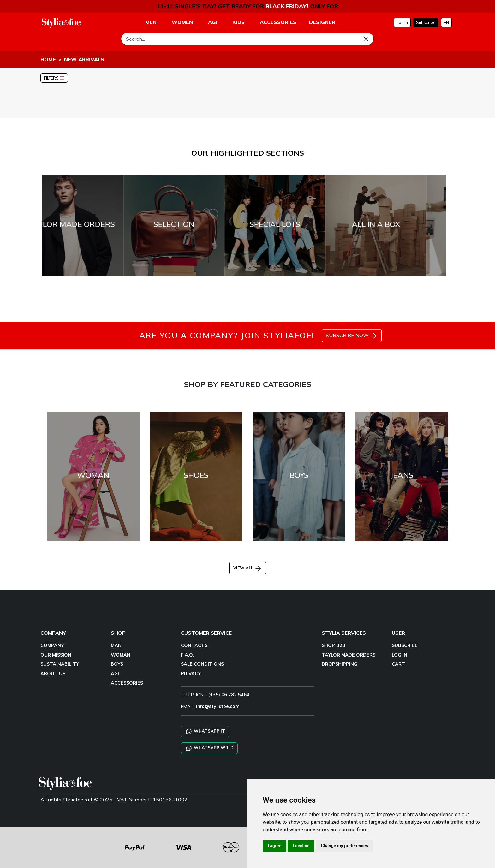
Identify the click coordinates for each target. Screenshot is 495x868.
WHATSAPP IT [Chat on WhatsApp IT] (205, 731)
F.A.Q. (187, 655)
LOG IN (400, 655)
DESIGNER (322, 22)
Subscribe (426, 22)
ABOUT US (53, 674)
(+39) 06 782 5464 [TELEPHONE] (229, 695)
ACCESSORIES (127, 683)
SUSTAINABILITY (60, 664)
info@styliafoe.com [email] (218, 706)
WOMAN (121, 655)
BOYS (117, 664)
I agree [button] (274, 846)
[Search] (247, 39)
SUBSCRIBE (405, 645)
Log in (402, 22)
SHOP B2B (334, 645)
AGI (115, 674)
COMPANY (52, 645)
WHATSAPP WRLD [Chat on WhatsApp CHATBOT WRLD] (209, 748)
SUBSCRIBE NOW (352, 336)
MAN (116, 645)
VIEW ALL (248, 568)
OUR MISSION (56, 655)
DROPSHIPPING (340, 664)
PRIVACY (191, 674)
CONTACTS (194, 645)
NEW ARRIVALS (84, 59)
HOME (48, 59)
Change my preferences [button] (344, 846)
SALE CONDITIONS (202, 664)
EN (446, 22)
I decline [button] (301, 846)
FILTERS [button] (54, 78)
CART (398, 664)
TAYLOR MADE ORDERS (349, 655)
